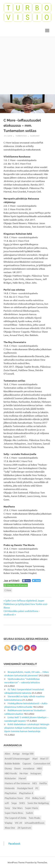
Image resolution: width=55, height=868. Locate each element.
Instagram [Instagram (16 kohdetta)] (36, 773)
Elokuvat (35, 136)
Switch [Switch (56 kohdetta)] (29, 813)
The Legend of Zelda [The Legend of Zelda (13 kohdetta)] (15, 818)
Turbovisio (21, 136)
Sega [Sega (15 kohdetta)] (14, 803)
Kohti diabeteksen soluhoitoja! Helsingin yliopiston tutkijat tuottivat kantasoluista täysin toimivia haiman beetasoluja (27, 728)
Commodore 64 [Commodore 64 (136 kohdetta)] (42, 763)
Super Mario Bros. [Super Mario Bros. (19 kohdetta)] (14, 813)
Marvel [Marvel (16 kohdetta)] (22, 778)
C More (8, 590)
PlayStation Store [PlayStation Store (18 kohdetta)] (14, 798)
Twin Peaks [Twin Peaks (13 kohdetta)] (34, 818)
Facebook (14, 843)
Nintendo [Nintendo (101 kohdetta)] (10, 788)
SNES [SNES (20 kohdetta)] (22, 803)
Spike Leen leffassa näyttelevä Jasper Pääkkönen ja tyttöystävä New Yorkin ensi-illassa (26, 604)
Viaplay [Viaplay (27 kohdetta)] (9, 823)
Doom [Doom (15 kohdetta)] (18, 768)
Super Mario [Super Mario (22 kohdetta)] (32, 808)
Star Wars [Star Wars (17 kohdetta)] (18, 808)
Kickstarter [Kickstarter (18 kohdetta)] (10, 778)
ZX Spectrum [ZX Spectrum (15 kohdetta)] (24, 828)
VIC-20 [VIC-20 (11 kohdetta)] (18, 823)
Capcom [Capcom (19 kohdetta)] (27, 763)
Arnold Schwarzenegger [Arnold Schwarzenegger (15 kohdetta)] (17, 758)
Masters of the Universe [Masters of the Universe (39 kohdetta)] (17, 783)
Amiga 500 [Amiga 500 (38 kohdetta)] (28, 753)
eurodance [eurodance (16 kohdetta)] (29, 768)
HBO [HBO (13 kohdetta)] (39, 768)
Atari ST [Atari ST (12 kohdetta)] (44, 758)
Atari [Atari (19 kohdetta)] (35, 758)
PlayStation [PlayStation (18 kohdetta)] (11, 793)
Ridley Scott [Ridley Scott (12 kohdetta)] (38, 798)
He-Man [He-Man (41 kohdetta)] (24, 773)
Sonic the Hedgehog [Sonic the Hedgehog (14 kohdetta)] (38, 803)
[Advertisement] (27, 66)
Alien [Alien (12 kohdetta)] (7, 753)
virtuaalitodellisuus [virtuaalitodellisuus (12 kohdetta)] (34, 823)
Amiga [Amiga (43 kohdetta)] (16, 753)
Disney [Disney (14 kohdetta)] (8, 768)
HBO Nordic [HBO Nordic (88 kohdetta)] (11, 773)
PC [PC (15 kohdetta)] (37, 788)
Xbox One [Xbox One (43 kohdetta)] (10, 828)
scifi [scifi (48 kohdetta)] (7, 803)
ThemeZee (42, 862)
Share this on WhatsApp (17, 585)
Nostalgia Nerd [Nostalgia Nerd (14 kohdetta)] (25, 788)
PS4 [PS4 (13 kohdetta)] (28, 798)
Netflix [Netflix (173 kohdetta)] (43, 783)
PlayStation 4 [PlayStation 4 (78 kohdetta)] (26, 793)
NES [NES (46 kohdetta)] (35, 783)
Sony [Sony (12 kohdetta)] (7, 808)
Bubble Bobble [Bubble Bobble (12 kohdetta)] (12, 763)
